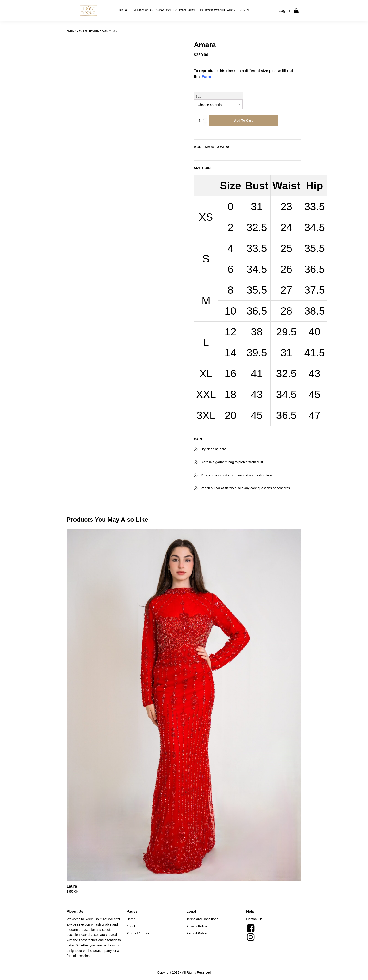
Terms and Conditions (202, 919)
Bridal (124, 10)
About (131, 926)
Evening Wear (142, 10)
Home (70, 31)
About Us (195, 10)
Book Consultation (220, 10)
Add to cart (243, 121)
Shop (160, 10)
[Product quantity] (200, 121)
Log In (284, 11)
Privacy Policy (197, 926)
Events (243, 10)
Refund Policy (196, 933)
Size (198, 97)
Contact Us (254, 919)
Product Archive (138, 933)
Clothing (82, 31)
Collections (176, 10)
